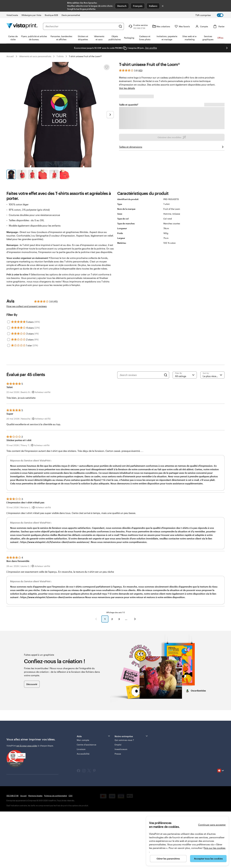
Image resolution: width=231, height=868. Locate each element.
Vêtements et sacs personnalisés (35, 56)
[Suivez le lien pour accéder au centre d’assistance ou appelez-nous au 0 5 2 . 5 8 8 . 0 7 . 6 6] (138, 26)
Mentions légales (35, 852)
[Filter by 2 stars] (9, 396)
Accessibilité (83, 810)
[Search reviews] (141, 431)
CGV (71, 852)
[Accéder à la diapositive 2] (22, 174)
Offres (220, 38)
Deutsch (122, 6)
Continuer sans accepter (212, 825)
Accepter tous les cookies (208, 859)
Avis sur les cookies (215, 848)
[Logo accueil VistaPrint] (22, 26)
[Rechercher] (120, 26)
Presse (118, 810)
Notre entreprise (131, 793)
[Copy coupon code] (125, 48)
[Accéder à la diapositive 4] (43, 174)
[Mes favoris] (182, 26)
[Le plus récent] (212, 431)
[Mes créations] (161, 26)
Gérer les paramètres (168, 859)
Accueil (10, 56)
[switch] (212, 15)
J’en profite (151, 48)
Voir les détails (127, 88)
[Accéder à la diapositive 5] (54, 174)
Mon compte (83, 797)
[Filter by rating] (185, 431)
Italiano (153, 6)
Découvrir (32, 741)
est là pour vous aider (27, 802)
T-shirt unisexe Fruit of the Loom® (85, 56)
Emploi (118, 801)
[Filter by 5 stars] (9, 378)
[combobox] (81, 26)
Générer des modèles (172, 215)
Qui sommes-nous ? (124, 797)
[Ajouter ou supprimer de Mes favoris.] (107, 67)
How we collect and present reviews (27, 363)
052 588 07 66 (13, 852)
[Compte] (201, 26)
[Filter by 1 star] (9, 402)
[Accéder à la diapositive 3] (33, 174)
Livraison (81, 806)
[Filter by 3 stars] (9, 390)
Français (138, 6)
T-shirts (60, 56)
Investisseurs (121, 806)
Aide (94, 793)
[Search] (166, 431)
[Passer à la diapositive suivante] (110, 115)
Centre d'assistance (86, 801)
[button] (96, 676)
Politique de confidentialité (55, 852)
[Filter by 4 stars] (9, 384)
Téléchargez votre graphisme (172, 225)
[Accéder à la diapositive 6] (65, 174)
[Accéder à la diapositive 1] (11, 174)
